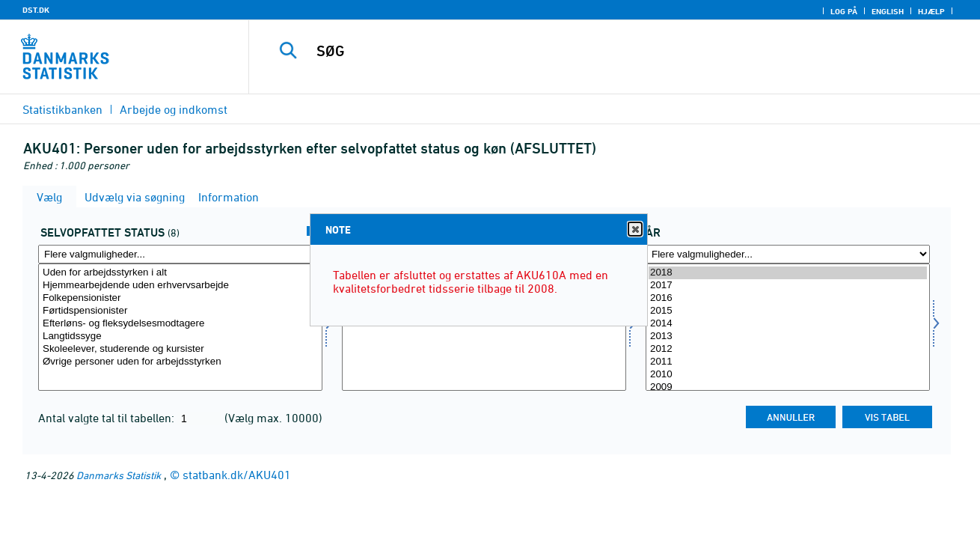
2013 (788, 337)
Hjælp (931, 11)
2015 (788, 311)
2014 (788, 324)
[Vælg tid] (788, 327)
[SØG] (599, 51)
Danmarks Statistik (119, 475)
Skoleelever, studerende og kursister (180, 349)
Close (634, 229)
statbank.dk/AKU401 (237, 475)
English (888, 11)
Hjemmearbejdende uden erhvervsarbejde (180, 286)
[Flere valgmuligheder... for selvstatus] (180, 254)
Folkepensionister (180, 298)
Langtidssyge (180, 337)
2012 (788, 349)
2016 (788, 298)
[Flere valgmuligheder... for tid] (788, 254)
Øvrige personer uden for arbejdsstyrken (180, 362)
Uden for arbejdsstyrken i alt (180, 273)
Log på (844, 11)
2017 (788, 286)
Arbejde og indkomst (174, 109)
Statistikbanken (62, 109)
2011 (788, 362)
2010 (788, 375)
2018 (788, 273)
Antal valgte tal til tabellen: (108, 418)
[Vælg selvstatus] (180, 327)
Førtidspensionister (180, 311)
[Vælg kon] (484, 327)
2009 (788, 387)
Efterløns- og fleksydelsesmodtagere (180, 324)
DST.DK (36, 10)
